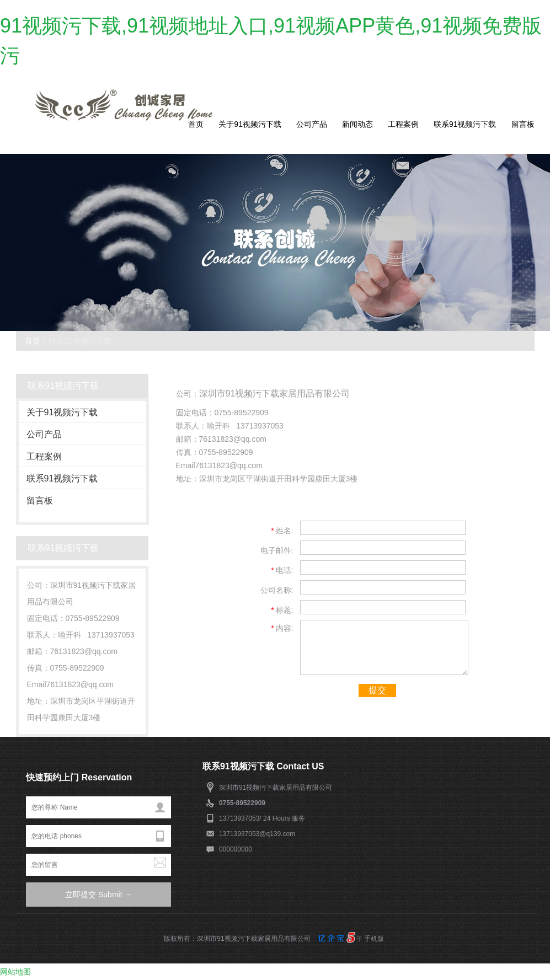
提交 (377, 690)
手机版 (374, 939)
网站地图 (15, 972)
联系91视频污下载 (465, 124)
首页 (196, 124)
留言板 (523, 124)
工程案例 (403, 124)
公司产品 (312, 124)
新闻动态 (357, 124)
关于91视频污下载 (250, 124)
